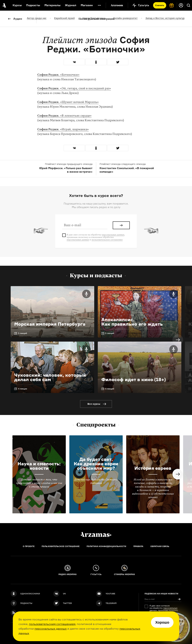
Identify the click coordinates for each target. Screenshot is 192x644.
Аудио (18, 19)
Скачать (160, 5)
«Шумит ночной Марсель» (68, 102)
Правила (138, 546)
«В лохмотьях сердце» (64, 116)
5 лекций (23, 333)
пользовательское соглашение (107, 240)
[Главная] (96, 534)
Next (178, 340)
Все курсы (94, 404)
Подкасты (33, 5)
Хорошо (162, 622)
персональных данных (51, 629)
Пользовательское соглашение (61, 546)
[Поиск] (188, 5)
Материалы (52, 5)
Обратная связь (160, 546)
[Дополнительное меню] (99, 5)
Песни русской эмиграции (97, 19)
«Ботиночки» (58, 75)
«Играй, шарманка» (63, 129)
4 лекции (23, 389)
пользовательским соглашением (52, 624)
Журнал (71, 5)
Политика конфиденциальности (106, 546)
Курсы (17, 5)
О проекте (29, 546)
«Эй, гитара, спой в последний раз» (74, 88)
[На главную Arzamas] (4, 5)
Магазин (87, 5)
